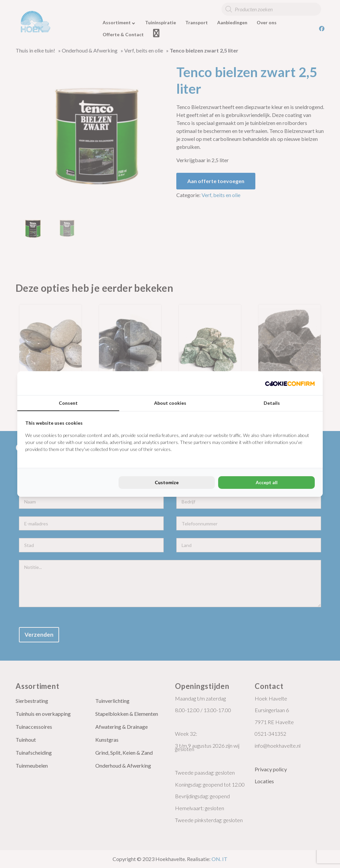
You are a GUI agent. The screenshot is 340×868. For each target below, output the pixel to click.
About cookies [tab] (170, 403)
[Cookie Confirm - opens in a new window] (290, 383)
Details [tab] (272, 403)
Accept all (267, 482)
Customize (167, 482)
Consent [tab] (68, 403)
